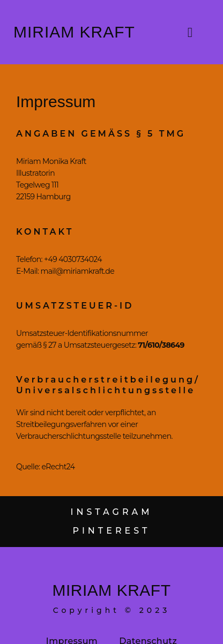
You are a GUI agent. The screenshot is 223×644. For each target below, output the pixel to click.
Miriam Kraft (74, 32)
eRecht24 (57, 467)
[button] (190, 32)
